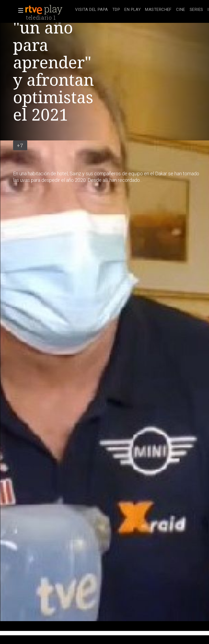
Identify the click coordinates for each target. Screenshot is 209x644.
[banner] (49, 10)
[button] (19, 10)
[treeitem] (92, 10)
